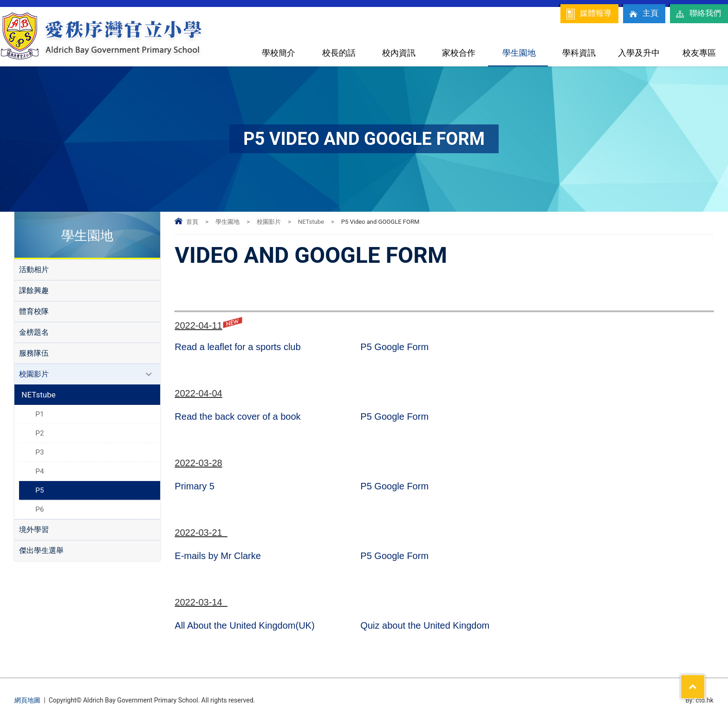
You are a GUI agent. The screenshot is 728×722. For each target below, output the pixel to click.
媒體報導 (588, 14)
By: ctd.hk (699, 700)
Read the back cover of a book (237, 416)
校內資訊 (399, 53)
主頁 (643, 14)
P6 (39, 509)
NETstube (311, 222)
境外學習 (34, 530)
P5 (39, 490)
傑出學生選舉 (41, 550)
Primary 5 (195, 486)
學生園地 (519, 53)
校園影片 (269, 222)
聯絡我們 (698, 14)
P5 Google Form (394, 347)
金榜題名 (34, 332)
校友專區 (699, 53)
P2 (39, 433)
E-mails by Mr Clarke (218, 556)
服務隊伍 (34, 353)
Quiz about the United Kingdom (425, 625)
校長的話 (339, 53)
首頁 (192, 222)
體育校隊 (34, 311)
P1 (39, 414)
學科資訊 (579, 53)
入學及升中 (639, 53)
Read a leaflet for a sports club (237, 347)
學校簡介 (279, 53)
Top (705, 681)
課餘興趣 (34, 290)
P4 (39, 471)
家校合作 (459, 53)
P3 (39, 452)
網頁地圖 (27, 700)
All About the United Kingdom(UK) (244, 625)
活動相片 (34, 270)
